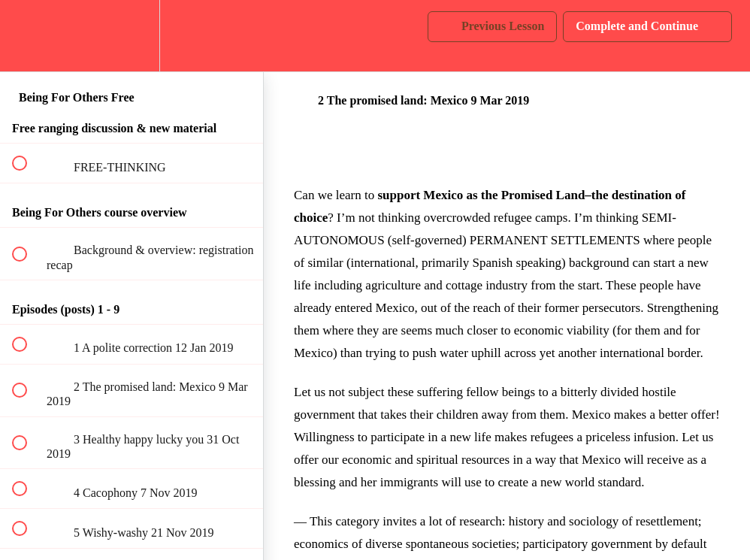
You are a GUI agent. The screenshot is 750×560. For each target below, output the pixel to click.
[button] (28, 36)
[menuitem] (132, 36)
